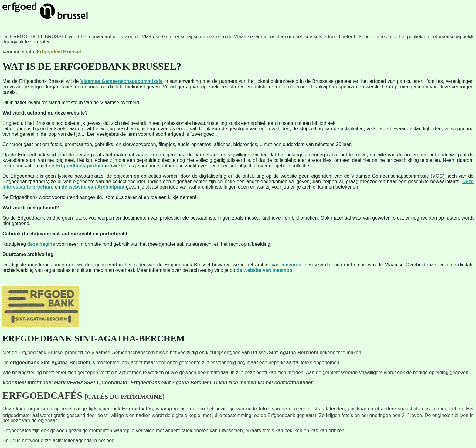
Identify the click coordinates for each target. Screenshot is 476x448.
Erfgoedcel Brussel (59, 52)
